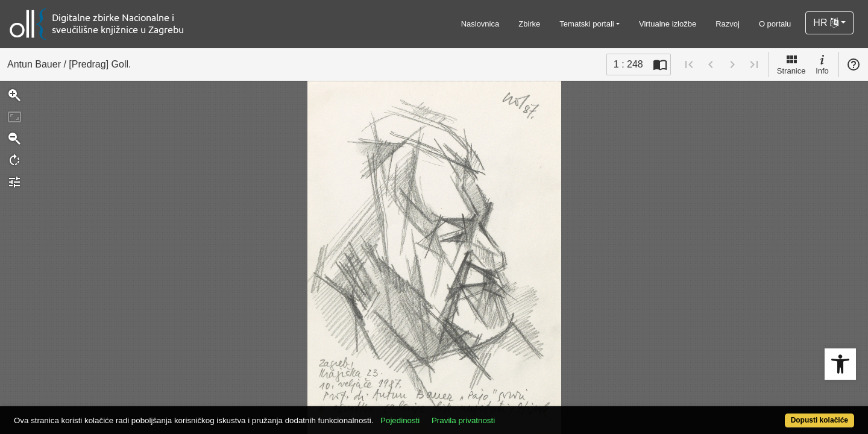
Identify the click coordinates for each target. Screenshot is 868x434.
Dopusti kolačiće (773, 414)
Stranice (791, 64)
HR (826, 23)
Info (822, 64)
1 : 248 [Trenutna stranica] (628, 64)
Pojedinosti (443, 414)
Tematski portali (587, 24)
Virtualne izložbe (668, 24)
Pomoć (854, 64)
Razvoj (728, 24)
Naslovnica (480, 24)
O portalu (775, 24)
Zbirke (529, 24)
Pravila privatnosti (507, 414)
